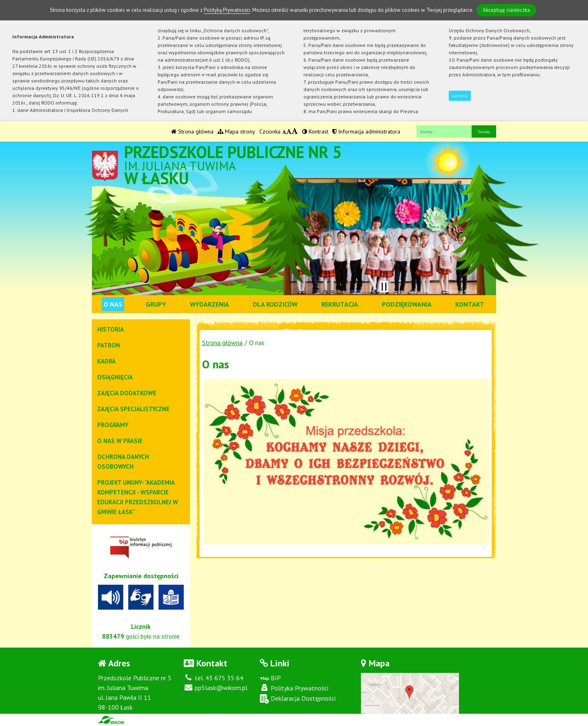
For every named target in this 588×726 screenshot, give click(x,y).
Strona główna (192, 131)
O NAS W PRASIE (120, 441)
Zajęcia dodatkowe (127, 393)
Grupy (156, 304)
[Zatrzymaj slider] (384, 287)
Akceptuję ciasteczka (506, 10)
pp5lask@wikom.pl (216, 688)
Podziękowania (407, 304)
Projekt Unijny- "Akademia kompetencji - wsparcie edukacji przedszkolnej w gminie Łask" (138, 497)
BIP (270, 678)
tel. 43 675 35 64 (214, 678)
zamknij (460, 96)
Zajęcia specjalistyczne (133, 409)
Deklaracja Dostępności (298, 699)
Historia (110, 329)
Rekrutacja (340, 304)
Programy (113, 425)
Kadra (106, 361)
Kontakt (470, 304)
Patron (109, 345)
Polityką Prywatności (227, 10)
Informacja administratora (366, 131)
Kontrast (315, 131)
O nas (113, 304)
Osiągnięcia (115, 377)
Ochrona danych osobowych (123, 462)
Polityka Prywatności (294, 688)
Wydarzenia (209, 304)
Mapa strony (236, 131)
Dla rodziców (275, 304)
